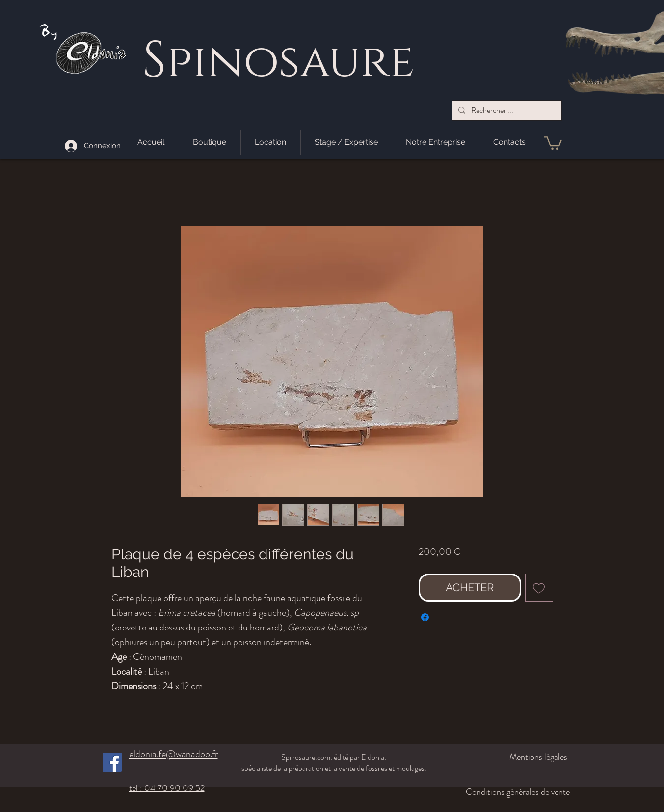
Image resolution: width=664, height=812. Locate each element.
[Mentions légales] (516, 757)
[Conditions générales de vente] (510, 792)
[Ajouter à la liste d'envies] (539, 588)
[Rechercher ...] (506, 110)
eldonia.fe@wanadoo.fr (173, 754)
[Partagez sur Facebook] (425, 617)
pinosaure (290, 63)
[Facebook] (112, 762)
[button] (553, 142)
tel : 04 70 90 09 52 (167, 788)
